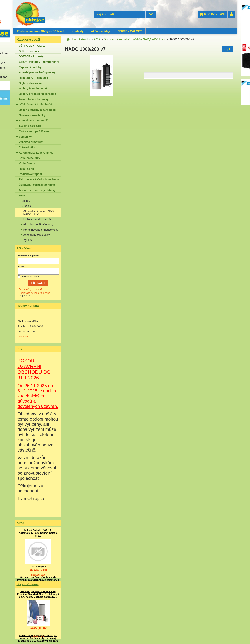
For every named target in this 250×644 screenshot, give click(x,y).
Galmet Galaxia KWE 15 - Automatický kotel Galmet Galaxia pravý (38, 533)
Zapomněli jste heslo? (30, 289)
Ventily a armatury (31, 142)
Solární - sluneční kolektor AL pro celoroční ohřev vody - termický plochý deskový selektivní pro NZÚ (38, 638)
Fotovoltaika (27, 147)
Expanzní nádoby (30, 67)
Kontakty (78, 31)
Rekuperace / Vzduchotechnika (39, 179)
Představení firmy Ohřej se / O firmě (41, 31)
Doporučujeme (28, 584)
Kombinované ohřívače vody (41, 230)
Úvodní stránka (81, 39)
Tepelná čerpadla (30, 126)
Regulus (27, 240)
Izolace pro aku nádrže (38, 219)
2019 (22, 195)
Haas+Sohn (26, 169)
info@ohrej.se (25, 337)
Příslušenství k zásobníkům (37, 104)
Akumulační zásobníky (34, 99)
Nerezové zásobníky (32, 115)
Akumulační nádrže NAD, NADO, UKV (39, 213)
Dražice (26, 206)
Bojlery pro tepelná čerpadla (38, 94)
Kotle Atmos (27, 163)
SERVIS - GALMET (130, 31)
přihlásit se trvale (30, 277)
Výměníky (25, 137)
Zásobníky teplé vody (37, 235)
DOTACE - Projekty (31, 56)
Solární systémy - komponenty (39, 62)
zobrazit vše (38, 575)
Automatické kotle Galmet (36, 153)
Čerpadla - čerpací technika (37, 185)
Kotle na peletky (29, 158)
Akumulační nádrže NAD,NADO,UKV (141, 39)
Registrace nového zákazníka (35, 293)
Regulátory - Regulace (33, 78)
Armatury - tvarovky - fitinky (37, 190)
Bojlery (26, 201)
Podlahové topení (30, 174)
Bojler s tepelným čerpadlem (38, 110)
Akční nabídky (101, 31)
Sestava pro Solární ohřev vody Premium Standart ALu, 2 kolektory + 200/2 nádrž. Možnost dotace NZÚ (38, 580)
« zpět (228, 49)
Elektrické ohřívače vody (39, 224)
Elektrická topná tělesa (34, 131)
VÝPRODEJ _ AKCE (32, 46)
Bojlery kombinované (33, 88)
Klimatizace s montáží (33, 120)
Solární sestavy (29, 51)
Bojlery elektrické (30, 83)
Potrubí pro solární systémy (37, 72)
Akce (20, 523)
